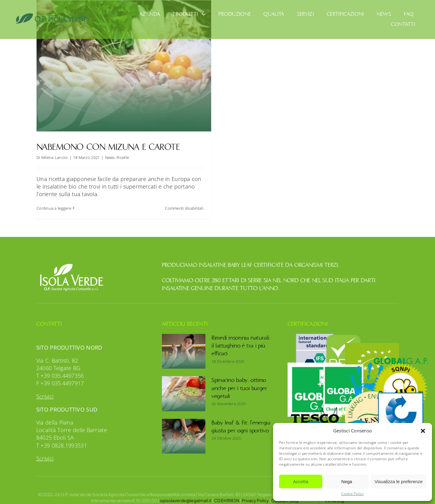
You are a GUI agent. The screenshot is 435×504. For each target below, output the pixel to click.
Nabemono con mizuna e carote (108, 147)
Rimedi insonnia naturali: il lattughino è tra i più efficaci (241, 339)
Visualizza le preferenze (399, 481)
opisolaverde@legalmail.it (186, 493)
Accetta (301, 481)
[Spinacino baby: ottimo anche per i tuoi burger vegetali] (184, 387)
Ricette (123, 157)
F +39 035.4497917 (60, 376)
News (110, 157)
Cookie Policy (353, 494)
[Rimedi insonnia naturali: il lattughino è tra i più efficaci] (184, 344)
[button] (423, 431)
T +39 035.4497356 (60, 369)
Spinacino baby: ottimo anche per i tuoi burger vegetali (239, 381)
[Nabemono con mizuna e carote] (124, 66)
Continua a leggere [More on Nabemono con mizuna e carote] (54, 208)
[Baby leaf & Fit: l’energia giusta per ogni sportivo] (184, 429)
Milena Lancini (55, 157)
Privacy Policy (255, 493)
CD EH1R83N (227, 493)
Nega (347, 481)
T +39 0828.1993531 (62, 438)
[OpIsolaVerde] (52, 16)
